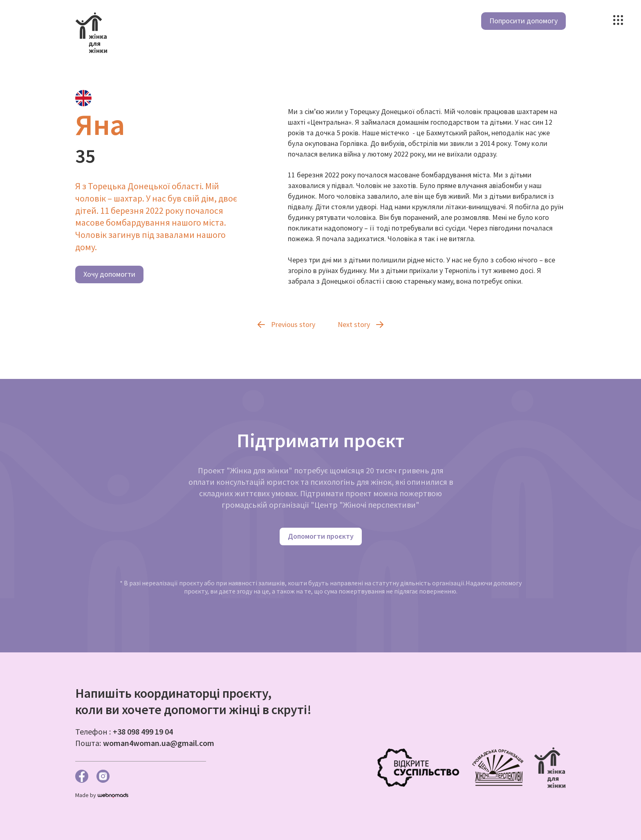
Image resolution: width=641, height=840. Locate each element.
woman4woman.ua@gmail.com (159, 743)
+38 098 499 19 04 (143, 731)
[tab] (83, 98)
